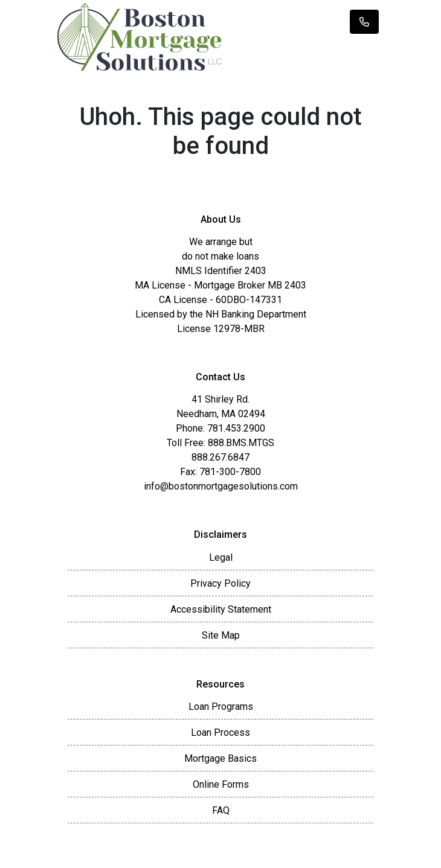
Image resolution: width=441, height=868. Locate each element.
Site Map (221, 635)
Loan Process (220, 732)
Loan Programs (221, 707)
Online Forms (221, 784)
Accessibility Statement (221, 609)
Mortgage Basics (220, 758)
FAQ (221, 810)
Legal (221, 557)
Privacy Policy (220, 583)
